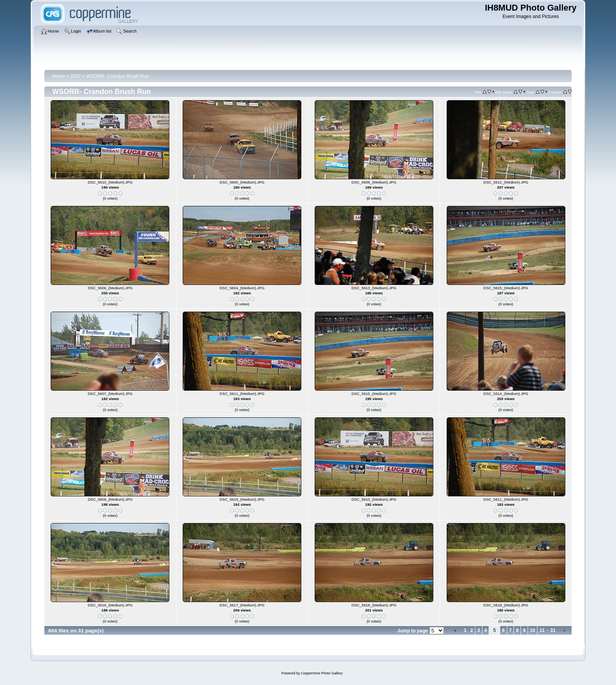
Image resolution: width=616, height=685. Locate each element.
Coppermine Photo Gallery (322, 673)
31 (553, 630)
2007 (76, 76)
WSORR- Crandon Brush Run (117, 76)
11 (542, 630)
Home (59, 76)
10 (533, 630)
